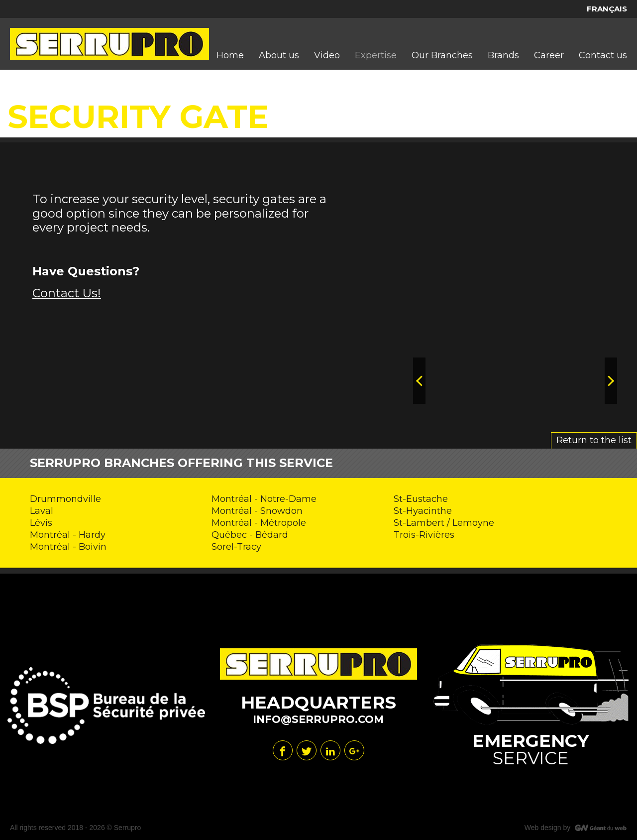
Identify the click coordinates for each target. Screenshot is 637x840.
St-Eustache (421, 499)
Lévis (41, 523)
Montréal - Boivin (68, 547)
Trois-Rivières (424, 535)
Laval (42, 511)
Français (607, 9)
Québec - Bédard (250, 535)
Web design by (547, 828)
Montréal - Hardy (68, 535)
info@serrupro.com (318, 719)
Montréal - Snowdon (257, 511)
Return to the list (594, 440)
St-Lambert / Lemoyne (444, 523)
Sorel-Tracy (236, 547)
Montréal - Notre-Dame (264, 499)
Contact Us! (67, 293)
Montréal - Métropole (259, 523)
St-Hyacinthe (423, 511)
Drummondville (65, 499)
